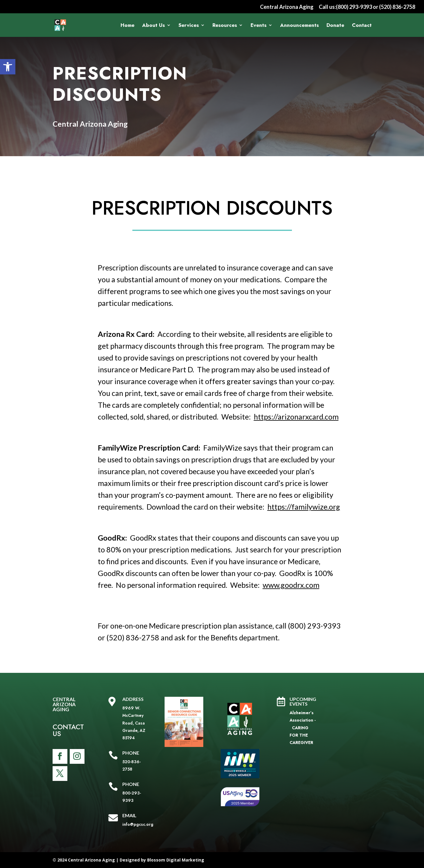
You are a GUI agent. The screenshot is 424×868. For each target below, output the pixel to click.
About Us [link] (153, 26)
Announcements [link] (299, 26)
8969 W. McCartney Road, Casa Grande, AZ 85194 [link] (134, 723)
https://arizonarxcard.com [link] (296, 417)
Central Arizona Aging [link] (287, 7)
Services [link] (189, 26)
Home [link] (127, 26)
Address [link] (133, 699)
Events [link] (259, 26)
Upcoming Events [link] (303, 701)
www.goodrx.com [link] (291, 585)
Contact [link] (362, 26)
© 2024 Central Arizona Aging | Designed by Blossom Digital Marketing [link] (128, 860)
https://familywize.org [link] (304, 507)
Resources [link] (225, 26)
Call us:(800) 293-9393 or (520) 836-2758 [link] (367, 7)
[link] (8, 67)
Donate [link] (335, 26)
